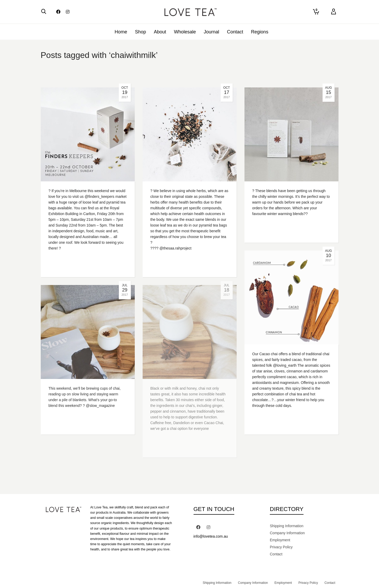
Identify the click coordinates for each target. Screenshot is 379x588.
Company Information (287, 533)
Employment (280, 540)
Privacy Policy (281, 547)
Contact (276, 554)
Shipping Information (287, 526)
